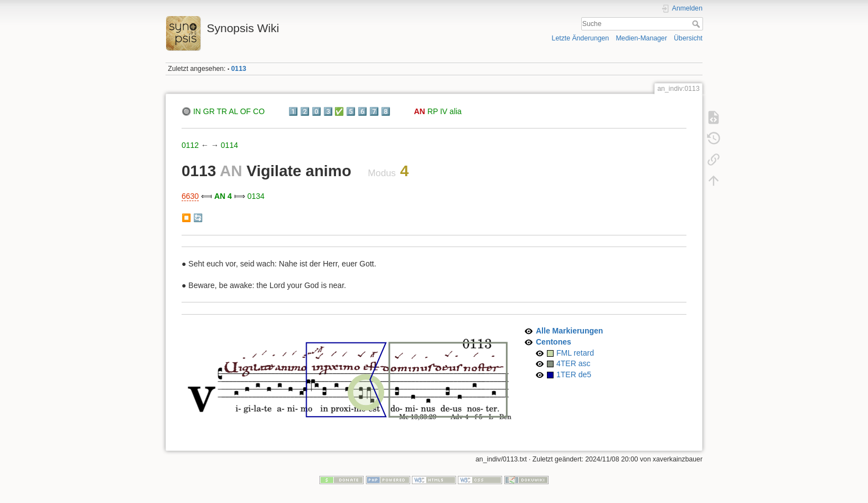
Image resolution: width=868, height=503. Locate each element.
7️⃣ (374, 111)
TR (222, 111)
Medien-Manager (641, 38)
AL (233, 111)
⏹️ (186, 218)
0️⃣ (316, 111)
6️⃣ (362, 111)
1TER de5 (574, 374)
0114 (229, 145)
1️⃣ (293, 111)
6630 (190, 196)
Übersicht (688, 38)
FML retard (575, 353)
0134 (256, 196)
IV (444, 111)
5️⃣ (351, 111)
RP (433, 111)
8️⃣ (386, 111)
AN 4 (223, 196)
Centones (554, 342)
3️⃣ (328, 111)
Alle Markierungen (569, 331)
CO (259, 111)
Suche (697, 24)
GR (209, 111)
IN (197, 111)
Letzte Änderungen (581, 38)
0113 (239, 69)
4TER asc (573, 363)
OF (246, 111)
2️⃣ (305, 111)
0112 (190, 145)
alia (456, 111)
